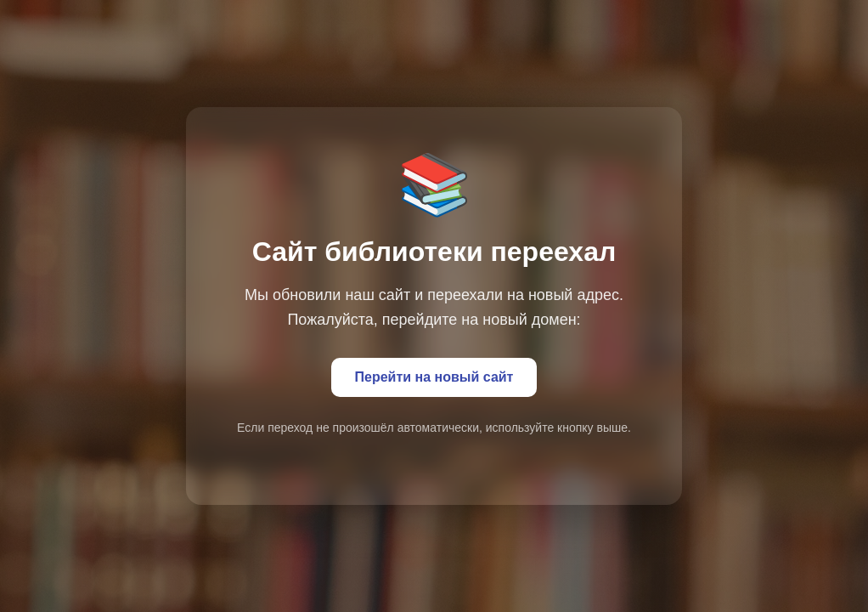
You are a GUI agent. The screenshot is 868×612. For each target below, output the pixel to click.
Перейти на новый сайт (434, 377)
